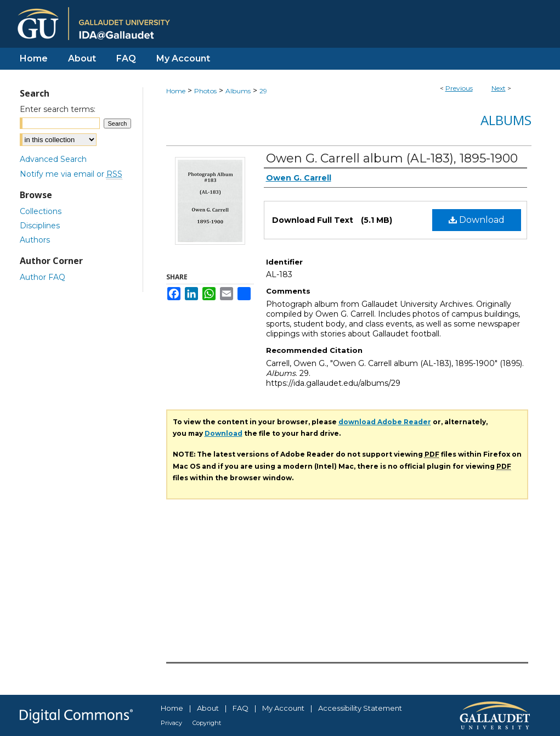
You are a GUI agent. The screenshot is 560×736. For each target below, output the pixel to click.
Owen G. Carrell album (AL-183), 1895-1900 (392, 158)
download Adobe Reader (385, 422)
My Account (283, 708)
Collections (41, 211)
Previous (459, 88)
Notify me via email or (71, 174)
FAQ (241, 708)
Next (499, 88)
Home (176, 91)
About (208, 708)
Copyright (207, 723)
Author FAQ (43, 277)
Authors (35, 240)
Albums (238, 91)
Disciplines (40, 226)
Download (477, 220)
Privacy (171, 723)
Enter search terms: (58, 109)
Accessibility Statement (360, 708)
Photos (205, 91)
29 (263, 91)
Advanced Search (53, 159)
